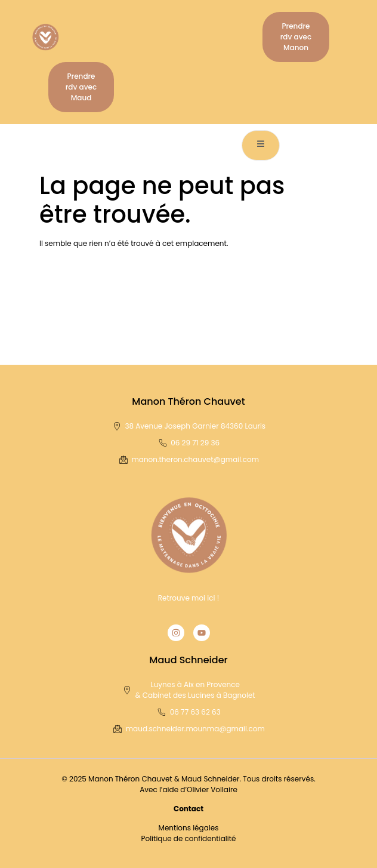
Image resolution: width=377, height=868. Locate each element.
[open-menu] (261, 145)
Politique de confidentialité (189, 838)
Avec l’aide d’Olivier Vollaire (188, 789)
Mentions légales (189, 828)
